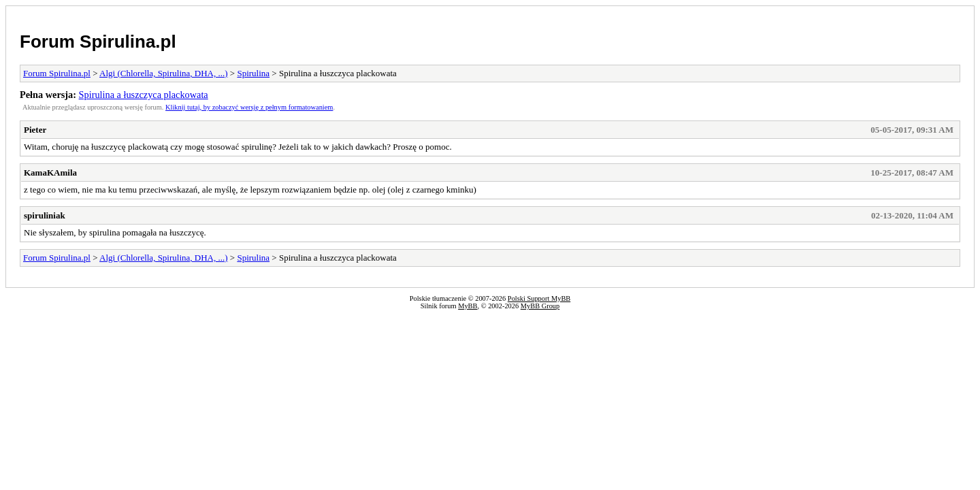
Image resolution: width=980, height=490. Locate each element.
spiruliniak (45, 215)
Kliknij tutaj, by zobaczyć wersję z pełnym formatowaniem (249, 107)
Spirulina (253, 73)
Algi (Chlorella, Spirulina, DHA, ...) (163, 73)
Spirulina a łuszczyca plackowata (144, 95)
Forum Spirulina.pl (98, 42)
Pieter (35, 130)
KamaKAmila (50, 173)
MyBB (468, 306)
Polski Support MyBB (539, 298)
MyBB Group (540, 306)
